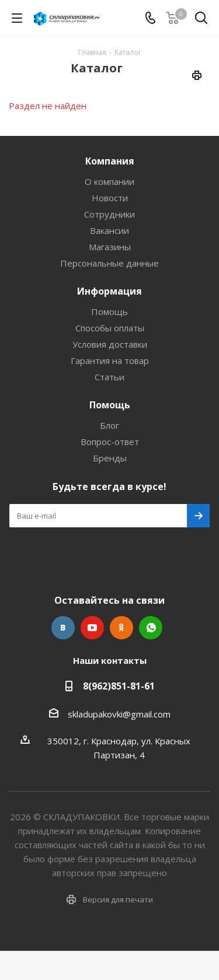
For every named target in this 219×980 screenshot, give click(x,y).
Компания (110, 161)
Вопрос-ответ (110, 442)
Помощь (109, 311)
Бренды (110, 458)
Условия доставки (110, 344)
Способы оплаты (110, 328)
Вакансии (109, 230)
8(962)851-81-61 (119, 686)
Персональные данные (109, 263)
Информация (109, 291)
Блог (109, 425)
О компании (109, 181)
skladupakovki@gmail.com (119, 714)
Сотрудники (109, 214)
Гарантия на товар (110, 360)
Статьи (109, 377)
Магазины (110, 247)
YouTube (92, 628)
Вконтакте (63, 628)
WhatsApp (151, 628)
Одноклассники (121, 628)
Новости (110, 198)
